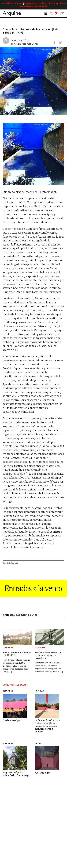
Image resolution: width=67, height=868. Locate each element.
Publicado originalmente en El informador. (30, 192)
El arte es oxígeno (12, 720)
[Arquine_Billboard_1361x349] (33, 596)
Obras (38, 743)
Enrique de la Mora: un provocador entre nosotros (48, 656)
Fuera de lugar (42, 773)
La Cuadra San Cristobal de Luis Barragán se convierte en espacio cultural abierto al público (48, 726)
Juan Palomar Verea (27, 44)
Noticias (39, 691)
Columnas (8, 648)
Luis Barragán (13, 563)
